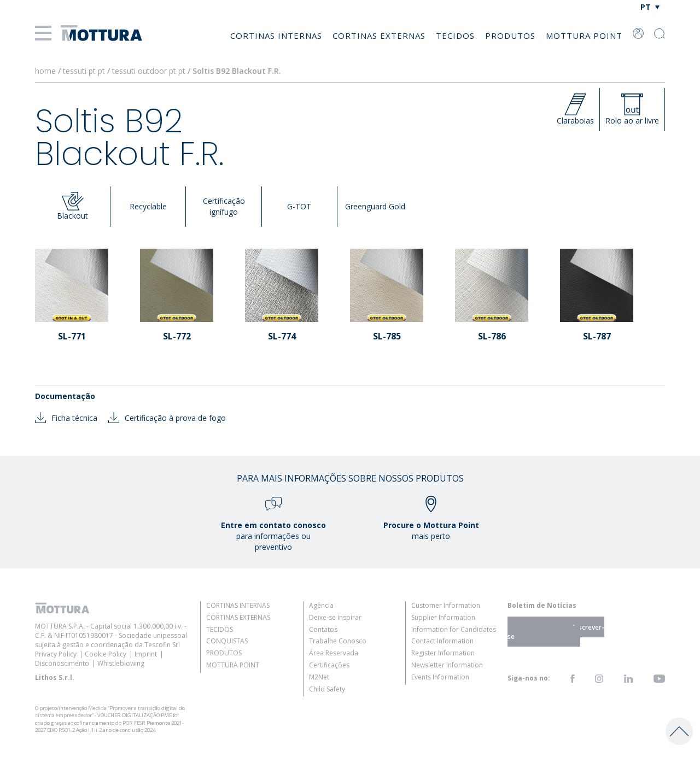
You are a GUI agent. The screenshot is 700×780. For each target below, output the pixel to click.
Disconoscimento (62, 663)
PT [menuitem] (646, 7)
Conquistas (227, 641)
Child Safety (327, 689)
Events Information (440, 677)
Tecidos (455, 36)
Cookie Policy (106, 654)
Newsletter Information (447, 665)
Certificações (329, 665)
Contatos (323, 629)
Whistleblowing (121, 663)
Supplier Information (443, 617)
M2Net (319, 677)
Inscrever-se (556, 631)
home (45, 71)
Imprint (146, 654)
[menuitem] (650, 7)
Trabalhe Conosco (338, 641)
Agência (321, 605)
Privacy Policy (56, 654)
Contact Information (442, 641)
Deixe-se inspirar (335, 617)
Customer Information (446, 605)
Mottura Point (584, 36)
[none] (650, 7)
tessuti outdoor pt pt (149, 71)
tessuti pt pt (84, 71)
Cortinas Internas (276, 36)
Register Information (443, 653)
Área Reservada (334, 653)
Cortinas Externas (379, 36)
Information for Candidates (454, 629)
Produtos (510, 36)
